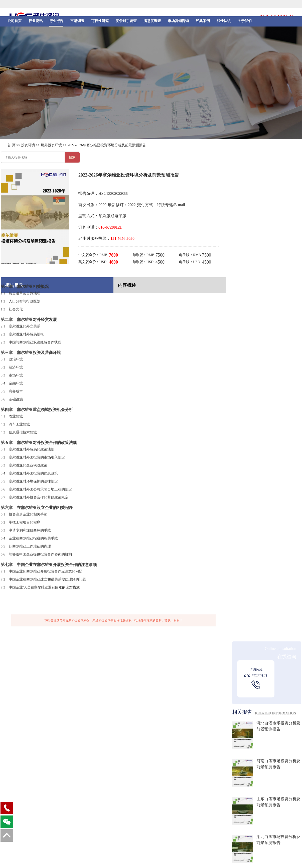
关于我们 (245, 23)
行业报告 (56, 23)
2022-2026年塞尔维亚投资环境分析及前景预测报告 (107, 145)
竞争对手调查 (126, 23)
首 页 (12, 145)
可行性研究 (100, 23)
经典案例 (203, 23)
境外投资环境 (51, 145)
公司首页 (15, 23)
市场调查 (77, 23)
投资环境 (28, 145)
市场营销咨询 (178, 23)
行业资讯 (36, 23)
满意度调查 (152, 23)
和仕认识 (224, 23)
